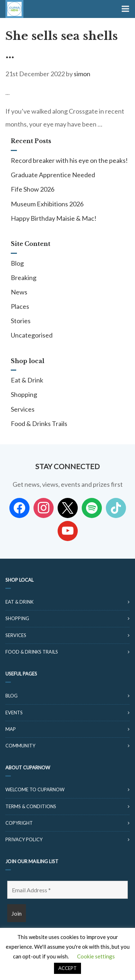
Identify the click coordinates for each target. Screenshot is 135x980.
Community (20, 746)
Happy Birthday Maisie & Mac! (54, 218)
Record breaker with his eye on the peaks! (69, 160)
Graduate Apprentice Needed (53, 175)
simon (82, 74)
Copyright (19, 823)
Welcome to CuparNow (35, 789)
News (19, 292)
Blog (17, 263)
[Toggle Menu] (125, 9)
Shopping (24, 394)
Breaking (24, 278)
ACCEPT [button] (67, 968)
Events (14, 713)
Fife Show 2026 (33, 189)
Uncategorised (32, 335)
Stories (21, 321)
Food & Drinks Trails (39, 423)
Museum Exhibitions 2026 (47, 204)
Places (20, 306)
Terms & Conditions (31, 806)
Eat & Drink (27, 380)
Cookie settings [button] (96, 956)
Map (11, 729)
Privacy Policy (24, 839)
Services (23, 409)
